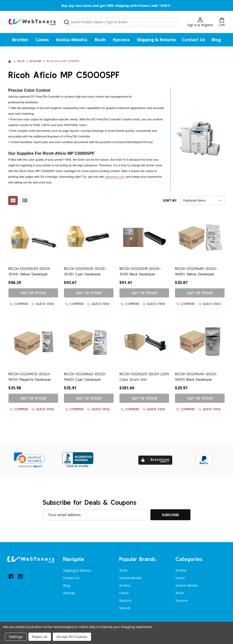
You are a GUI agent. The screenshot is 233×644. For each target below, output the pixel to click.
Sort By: (170, 200)
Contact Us (194, 40)
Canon (42, 40)
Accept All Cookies (72, 637)
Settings (16, 637)
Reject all (40, 637)
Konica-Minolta (72, 40)
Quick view (43, 304)
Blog (216, 40)
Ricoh (100, 40)
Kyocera (121, 40)
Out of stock (33, 293)
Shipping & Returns (156, 40)
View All (125, 608)
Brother (20, 40)
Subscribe (170, 515)
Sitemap (69, 593)
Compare (19, 304)
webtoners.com (115, 177)
